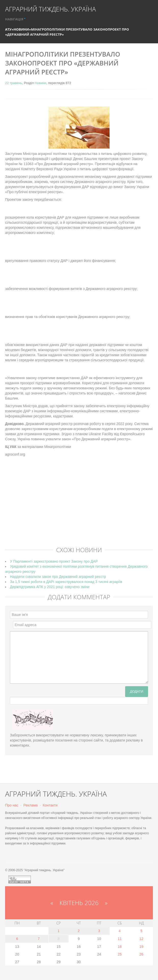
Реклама (31, 805)
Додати (137, 691)
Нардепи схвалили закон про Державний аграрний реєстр (58, 577)
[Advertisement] (82, 505)
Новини (21, 29)
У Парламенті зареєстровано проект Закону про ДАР (54, 561)
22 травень (14, 83)
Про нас (12, 805)
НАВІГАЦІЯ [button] (15, 19)
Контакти (50, 805)
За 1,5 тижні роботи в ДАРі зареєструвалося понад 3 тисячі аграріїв (66, 582)
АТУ (8, 29)
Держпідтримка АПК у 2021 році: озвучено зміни (50, 587)
